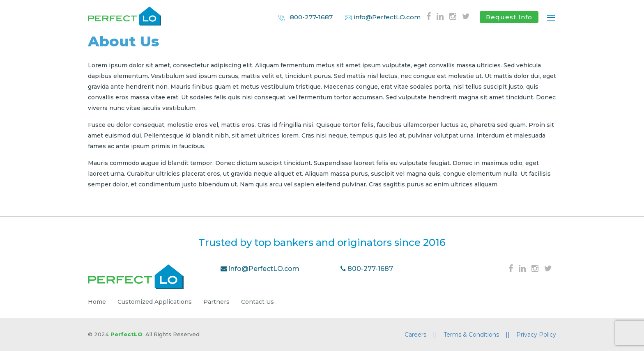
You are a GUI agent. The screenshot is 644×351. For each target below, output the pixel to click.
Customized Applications (155, 302)
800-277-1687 (305, 17)
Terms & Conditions (477, 335)
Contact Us (258, 302)
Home (97, 302)
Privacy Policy (536, 335)
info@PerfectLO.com (383, 17)
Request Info (509, 17)
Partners (216, 302)
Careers (421, 335)
